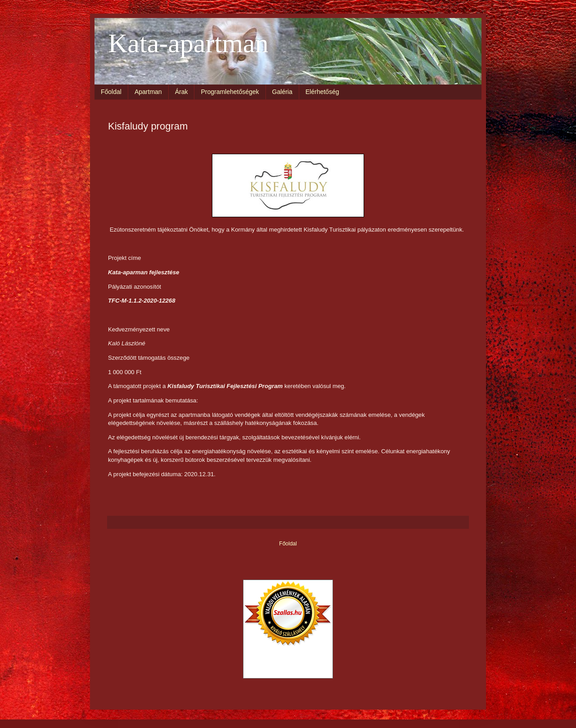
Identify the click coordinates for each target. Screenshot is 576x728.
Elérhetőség (322, 92)
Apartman (148, 92)
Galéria (282, 92)
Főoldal (111, 92)
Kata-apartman (188, 43)
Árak (182, 92)
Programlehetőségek (230, 92)
